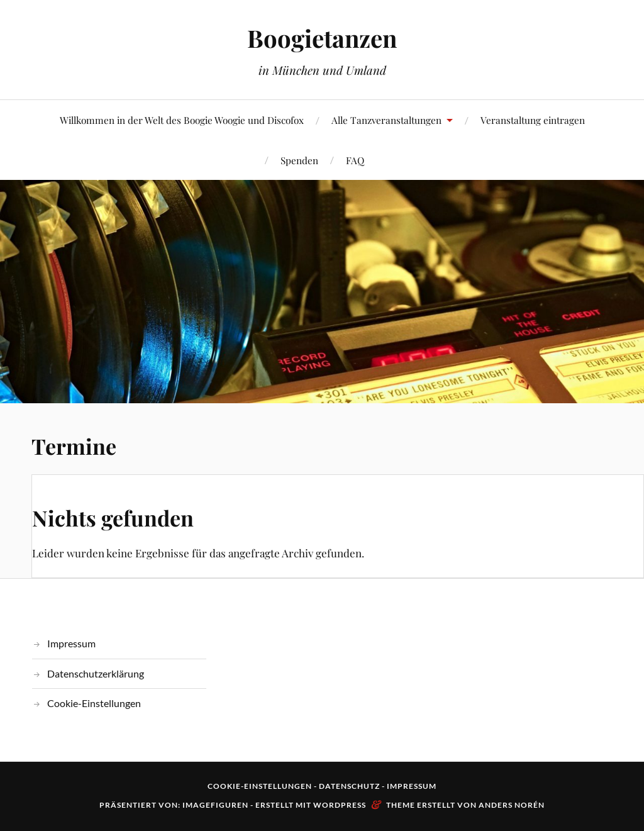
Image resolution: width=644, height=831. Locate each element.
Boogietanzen (322, 38)
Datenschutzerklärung (96, 673)
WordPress (340, 805)
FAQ (355, 160)
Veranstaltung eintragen (533, 120)
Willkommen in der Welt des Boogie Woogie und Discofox (182, 120)
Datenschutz (349, 786)
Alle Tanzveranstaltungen (386, 120)
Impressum (71, 643)
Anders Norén (512, 805)
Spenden (299, 160)
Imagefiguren (215, 805)
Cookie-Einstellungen (94, 703)
